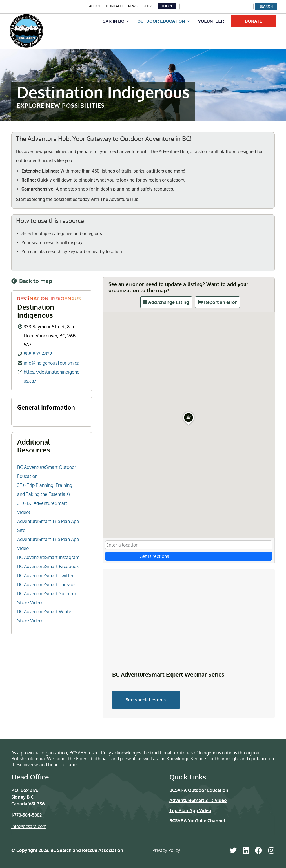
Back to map (36, 281)
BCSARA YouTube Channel (197, 821)
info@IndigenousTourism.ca (52, 363)
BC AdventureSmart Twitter (46, 575)
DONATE (254, 21)
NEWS (133, 6)
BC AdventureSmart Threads (46, 584)
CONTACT (114, 6)
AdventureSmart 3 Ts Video (198, 800)
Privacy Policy (166, 850)
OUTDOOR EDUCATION (161, 21)
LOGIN (167, 6)
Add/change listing (169, 302)
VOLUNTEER (211, 21)
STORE (148, 6)
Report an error (220, 302)
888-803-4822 (38, 354)
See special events (146, 700)
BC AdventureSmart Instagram (48, 557)
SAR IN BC (113, 21)
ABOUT (95, 6)
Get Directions (154, 556)
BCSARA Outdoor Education (199, 790)
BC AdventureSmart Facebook (48, 566)
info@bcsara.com (29, 826)
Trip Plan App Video (190, 810)
